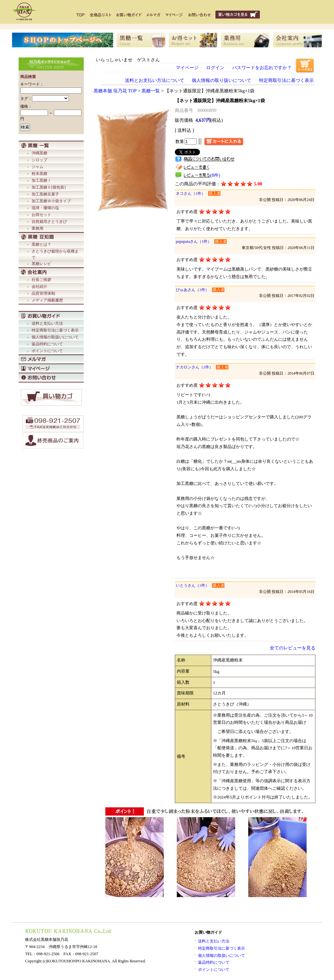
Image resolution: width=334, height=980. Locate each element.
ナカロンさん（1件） (194, 367)
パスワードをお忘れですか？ (262, 68)
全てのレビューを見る (293, 648)
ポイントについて (47, 351)
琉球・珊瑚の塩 (45, 208)
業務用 (38, 228)
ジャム (38, 167)
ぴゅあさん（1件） (192, 290)
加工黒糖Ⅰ (41, 180)
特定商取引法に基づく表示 (55, 330)
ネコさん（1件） (190, 194)
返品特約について (47, 344)
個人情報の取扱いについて (55, 337)
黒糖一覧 (151, 91)
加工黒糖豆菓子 (45, 194)
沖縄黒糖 (39, 153)
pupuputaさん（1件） (194, 242)
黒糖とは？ (41, 244)
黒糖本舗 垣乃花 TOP (115, 91)
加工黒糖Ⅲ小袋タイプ (51, 201)
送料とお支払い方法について (155, 80)
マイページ (187, 68)
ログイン (215, 68)
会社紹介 (39, 287)
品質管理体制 (43, 293)
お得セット (41, 215)
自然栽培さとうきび (49, 222)
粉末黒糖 (39, 174)
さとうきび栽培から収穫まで (55, 254)
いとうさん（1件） (192, 586)
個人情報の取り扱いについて (221, 80)
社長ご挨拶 (41, 280)
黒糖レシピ (41, 264)
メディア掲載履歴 (47, 300)
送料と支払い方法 (47, 323)
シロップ (39, 160)
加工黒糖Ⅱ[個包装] (49, 187)
